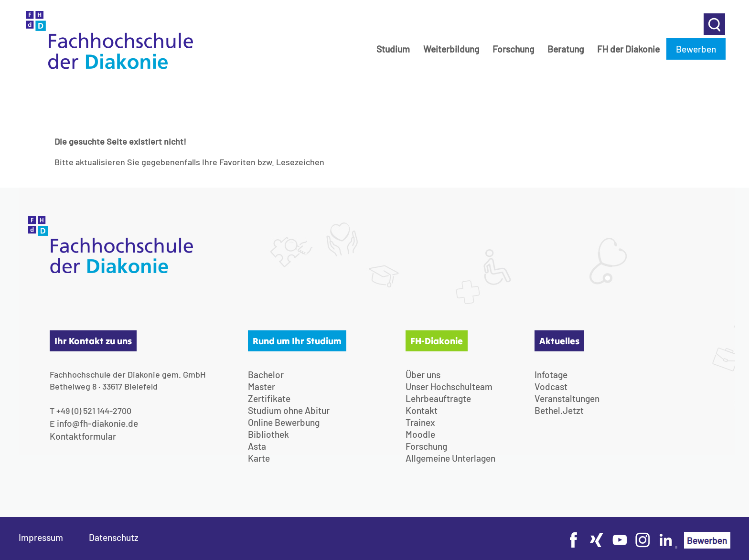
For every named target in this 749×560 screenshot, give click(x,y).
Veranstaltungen (567, 398)
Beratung (566, 49)
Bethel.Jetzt (559, 410)
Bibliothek (268, 434)
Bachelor (266, 375)
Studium (393, 49)
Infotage (551, 375)
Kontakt (422, 410)
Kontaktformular (83, 436)
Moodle (420, 434)
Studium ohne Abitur (289, 410)
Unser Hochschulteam (449, 386)
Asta (257, 446)
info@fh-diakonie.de (97, 423)
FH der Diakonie (628, 49)
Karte (259, 458)
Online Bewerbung (284, 422)
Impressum (41, 537)
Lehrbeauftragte (438, 398)
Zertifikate (269, 398)
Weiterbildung (451, 49)
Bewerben (696, 49)
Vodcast (551, 386)
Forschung (513, 49)
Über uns (423, 375)
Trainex (420, 422)
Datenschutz (114, 537)
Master (262, 386)
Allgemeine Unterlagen (450, 458)
